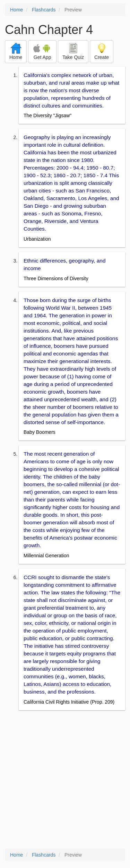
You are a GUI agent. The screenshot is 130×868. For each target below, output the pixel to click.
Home (16, 10)
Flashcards (44, 10)
